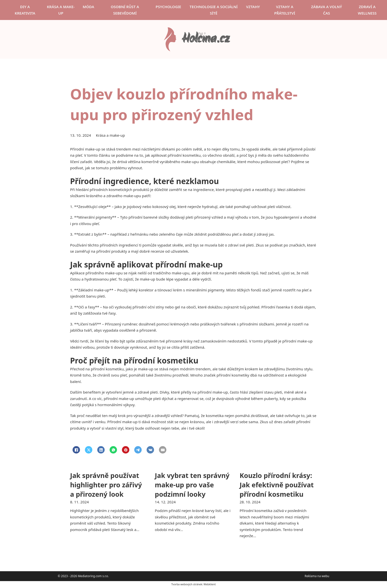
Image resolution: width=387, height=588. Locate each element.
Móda (88, 7)
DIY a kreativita (25, 10)
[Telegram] (138, 450)
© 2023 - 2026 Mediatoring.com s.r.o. (83, 576)
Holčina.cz (206, 39)
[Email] (163, 450)
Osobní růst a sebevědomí (125, 10)
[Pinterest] (126, 450)
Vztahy (253, 7)
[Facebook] (76, 450)
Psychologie (168, 7)
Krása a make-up (61, 10)
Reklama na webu (317, 576)
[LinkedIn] (101, 450)
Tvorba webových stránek (187, 584)
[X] (89, 450)
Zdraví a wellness (367, 10)
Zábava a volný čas (326, 10)
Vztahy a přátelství (285, 10)
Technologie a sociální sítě (214, 10)
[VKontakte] (150, 450)
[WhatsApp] (113, 450)
